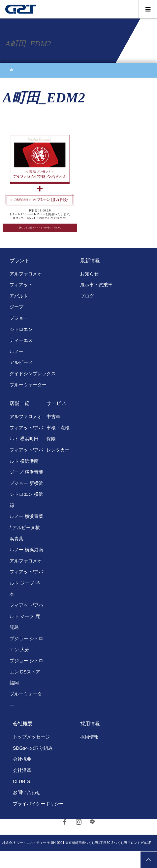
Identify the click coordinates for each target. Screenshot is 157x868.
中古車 (53, 416)
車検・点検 (58, 428)
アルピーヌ (21, 362)
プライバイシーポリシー (38, 804)
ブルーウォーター (28, 385)
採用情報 (89, 737)
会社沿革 (22, 770)
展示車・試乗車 (96, 285)
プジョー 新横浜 (26, 483)
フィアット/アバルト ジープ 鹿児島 (26, 616)
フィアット (21, 285)
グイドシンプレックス (33, 374)
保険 (51, 439)
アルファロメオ (26, 274)
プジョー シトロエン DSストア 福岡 (26, 672)
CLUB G (21, 781)
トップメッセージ (31, 737)
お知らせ (89, 274)
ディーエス (21, 340)
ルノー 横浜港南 (26, 550)
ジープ (16, 307)
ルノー (16, 351)
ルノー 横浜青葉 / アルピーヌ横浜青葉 (26, 527)
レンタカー (58, 450)
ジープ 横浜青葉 (26, 472)
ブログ (87, 296)
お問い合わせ (27, 792)
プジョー (19, 318)
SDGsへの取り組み (33, 748)
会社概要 (22, 759)
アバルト (19, 296)
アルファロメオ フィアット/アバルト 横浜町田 (26, 428)
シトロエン (21, 329)
